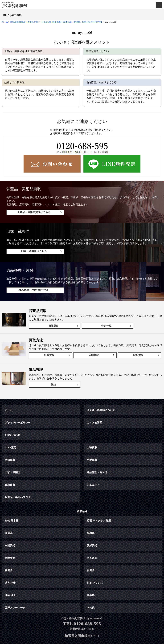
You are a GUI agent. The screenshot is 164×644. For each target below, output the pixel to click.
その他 (91, 598)
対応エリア (93, 475)
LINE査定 (10, 438)
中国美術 (10, 536)
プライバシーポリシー (18, 413)
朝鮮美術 (92, 536)
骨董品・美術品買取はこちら (32, 212)
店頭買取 (95, 349)
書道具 (9, 561)
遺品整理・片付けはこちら (32, 287)
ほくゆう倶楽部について (101, 400)
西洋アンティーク (15, 598)
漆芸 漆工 (10, 586)
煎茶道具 (92, 548)
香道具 (91, 561)
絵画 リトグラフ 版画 (99, 511)
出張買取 (50, 349)
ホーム (9, 400)
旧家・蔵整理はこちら (32, 250)
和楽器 (91, 586)
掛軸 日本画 (12, 511)
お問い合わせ (12, 425)
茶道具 (9, 523)
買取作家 (10, 475)
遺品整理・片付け (97, 463)
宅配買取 (139, 349)
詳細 (52, 377)
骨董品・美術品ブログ (18, 488)
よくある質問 (94, 413)
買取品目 (52, 321)
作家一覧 (99, 321)
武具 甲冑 (10, 573)
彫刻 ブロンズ (95, 573)
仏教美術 (10, 548)
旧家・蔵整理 (12, 463)
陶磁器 (91, 523)
